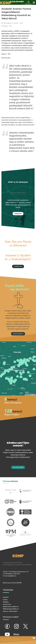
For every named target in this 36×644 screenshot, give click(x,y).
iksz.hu (11, 499)
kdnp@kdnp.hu (12, 576)
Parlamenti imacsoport (25, 531)
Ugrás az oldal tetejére (10, 611)
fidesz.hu (11, 509)
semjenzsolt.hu (11, 488)
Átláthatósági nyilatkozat (11, 609)
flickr (14, 633)
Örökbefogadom (18, 334)
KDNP (18, 556)
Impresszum (7, 604)
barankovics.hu (25, 488)
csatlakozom (18, 266)
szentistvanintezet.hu (25, 519)
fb (4, 625)
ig (13, 625)
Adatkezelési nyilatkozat (11, 607)
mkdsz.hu (25, 509)
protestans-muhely (11, 531)
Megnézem (18, 214)
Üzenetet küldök (18, 467)
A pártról (6, 597)
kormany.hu (25, 499)
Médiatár (6, 602)
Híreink (5, 600)
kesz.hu (11, 519)
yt (4, 633)
